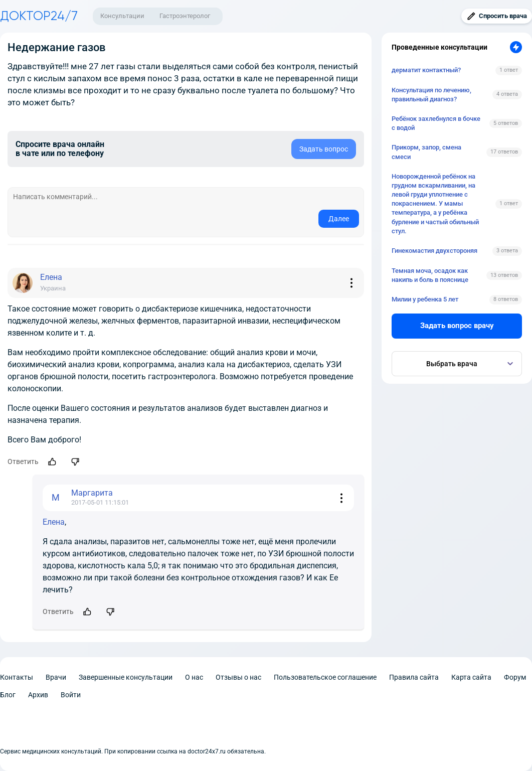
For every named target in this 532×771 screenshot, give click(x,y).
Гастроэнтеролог (185, 16)
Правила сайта (414, 677)
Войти (71, 695)
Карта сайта (471, 677)
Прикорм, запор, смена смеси (426, 152)
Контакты (17, 677)
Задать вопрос (324, 149)
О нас (194, 677)
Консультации (122, 16)
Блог (8, 695)
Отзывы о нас (238, 677)
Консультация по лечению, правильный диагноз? (431, 95)
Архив (38, 695)
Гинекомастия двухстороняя (434, 251)
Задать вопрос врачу (457, 326)
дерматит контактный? (426, 70)
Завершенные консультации (126, 677)
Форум (515, 677)
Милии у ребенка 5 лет (425, 299)
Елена (54, 522)
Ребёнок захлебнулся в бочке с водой (436, 123)
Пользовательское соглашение (325, 677)
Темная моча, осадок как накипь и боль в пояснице (430, 275)
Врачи (56, 677)
